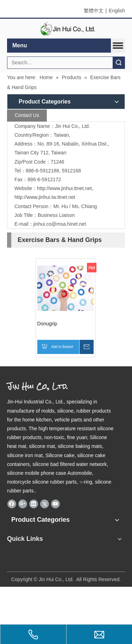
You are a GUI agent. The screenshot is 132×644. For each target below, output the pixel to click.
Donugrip (47, 324)
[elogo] (66, 29)
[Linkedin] (34, 504)
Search (119, 63)
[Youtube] (55, 504)
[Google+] (23, 504)
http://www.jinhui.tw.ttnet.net (45, 197)
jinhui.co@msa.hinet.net (60, 224)
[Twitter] (45, 504)
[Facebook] (12, 504)
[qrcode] (66, 555)
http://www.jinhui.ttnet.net (64, 188)
